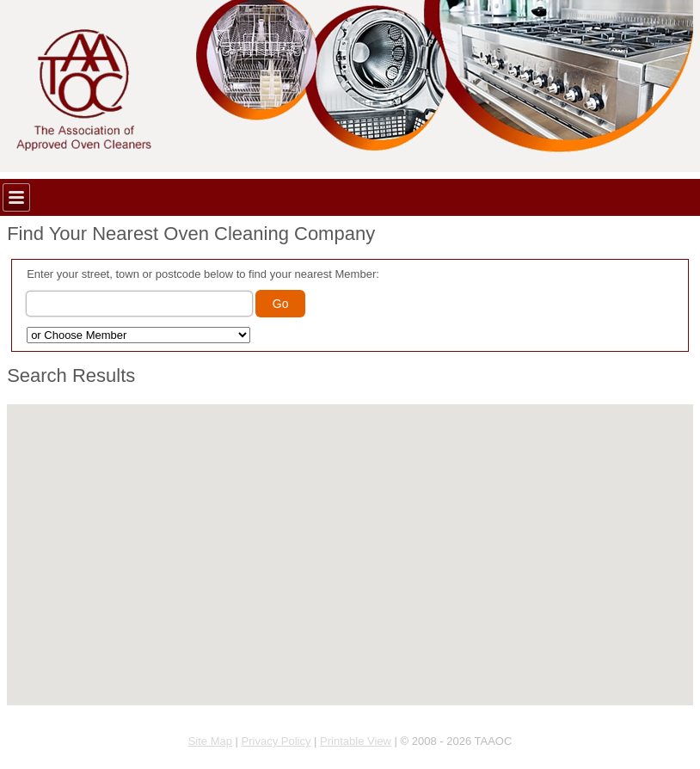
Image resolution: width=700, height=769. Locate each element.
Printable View (356, 741)
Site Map (210, 741)
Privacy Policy (276, 741)
